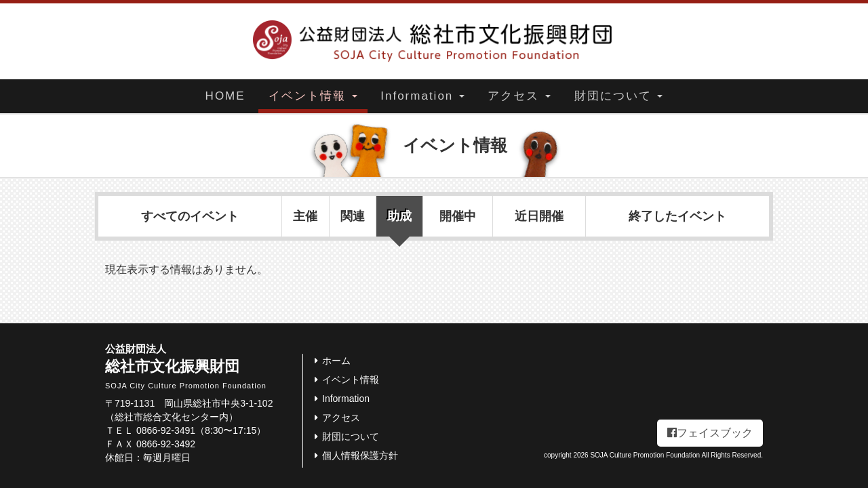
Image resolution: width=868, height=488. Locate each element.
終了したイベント (677, 216)
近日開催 (539, 216)
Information (422, 96)
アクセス (519, 96)
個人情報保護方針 (354, 455)
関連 (353, 216)
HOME (225, 96)
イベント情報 (313, 96)
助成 (399, 216)
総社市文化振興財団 (204, 367)
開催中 (458, 216)
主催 (305, 216)
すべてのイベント (190, 216)
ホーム (330, 361)
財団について (619, 96)
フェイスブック (710, 433)
